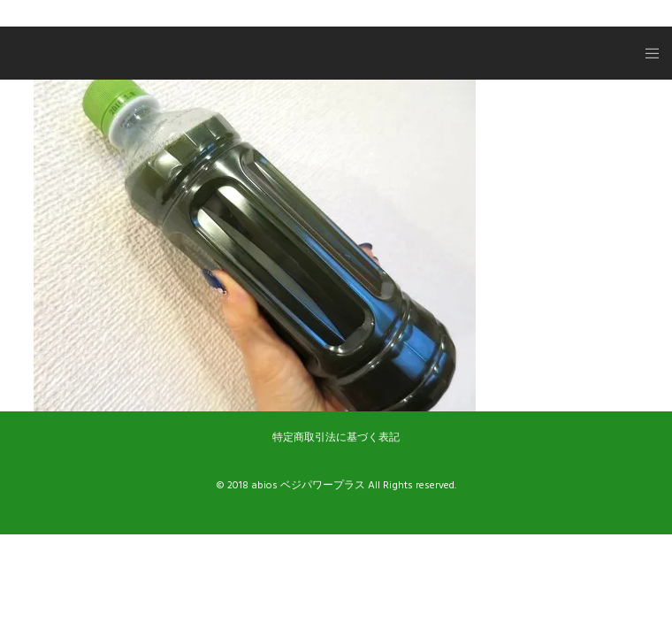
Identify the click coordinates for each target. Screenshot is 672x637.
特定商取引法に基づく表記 (336, 437)
